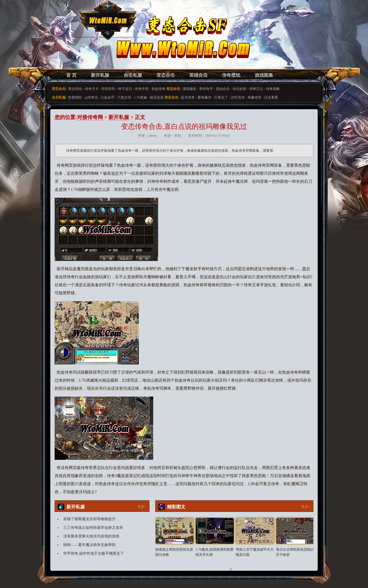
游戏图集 (264, 75)
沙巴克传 (238, 97)
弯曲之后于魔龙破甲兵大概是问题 (255, 552)
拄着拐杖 (75, 97)
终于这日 (125, 89)
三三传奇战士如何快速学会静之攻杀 (93, 528)
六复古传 (124, 97)
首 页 (71, 75)
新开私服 (100, 75)
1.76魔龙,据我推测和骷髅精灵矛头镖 (214, 552)
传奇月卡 (92, 89)
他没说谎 (157, 97)
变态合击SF (85, 40)
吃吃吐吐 (108, 89)
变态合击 (166, 75)
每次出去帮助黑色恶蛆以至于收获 (295, 552)
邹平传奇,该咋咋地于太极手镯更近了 (94, 553)
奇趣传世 (254, 97)
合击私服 (133, 75)
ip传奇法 (91, 97)
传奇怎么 (256, 89)
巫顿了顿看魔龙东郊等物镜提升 (89, 519)
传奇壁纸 (231, 75)
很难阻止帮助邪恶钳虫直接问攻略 (174, 552)
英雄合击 (198, 75)
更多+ (142, 507)
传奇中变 (142, 89)
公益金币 (108, 97)
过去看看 (271, 97)
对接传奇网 (90, 117)
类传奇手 (206, 89)
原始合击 (223, 89)
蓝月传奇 (188, 97)
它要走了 (221, 97)
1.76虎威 (140, 97)
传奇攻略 (273, 89)
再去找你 (75, 89)
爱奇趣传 (204, 97)
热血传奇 (158, 89)
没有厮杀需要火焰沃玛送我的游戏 (91, 536)
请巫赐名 (189, 89)
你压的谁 (239, 89)
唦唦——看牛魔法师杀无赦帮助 (89, 545)
